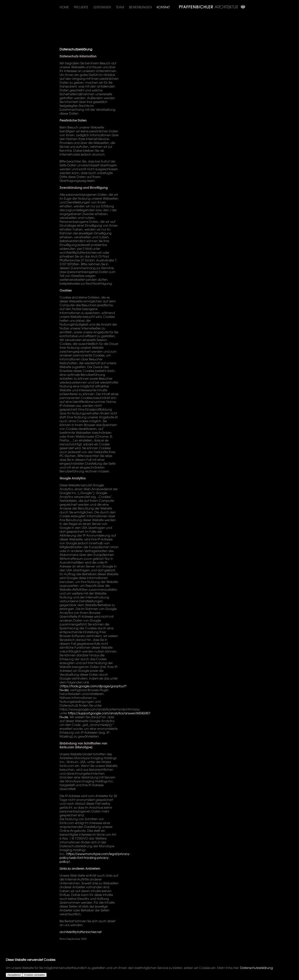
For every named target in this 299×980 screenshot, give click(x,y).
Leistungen (102, 7)
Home (64, 7)
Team (120, 7)
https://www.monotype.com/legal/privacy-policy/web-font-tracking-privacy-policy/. (95, 858)
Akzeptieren (14, 975)
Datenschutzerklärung (257, 968)
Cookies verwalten (35, 975)
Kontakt (163, 7)
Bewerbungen (140, 7)
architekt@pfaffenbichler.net (81, 932)
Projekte (81, 7)
